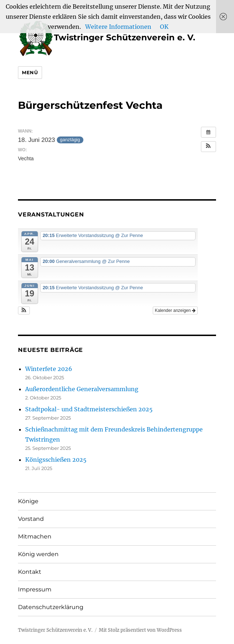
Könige (28, 501)
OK (164, 27)
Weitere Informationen (118, 27)
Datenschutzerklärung (51, 607)
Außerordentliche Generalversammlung (82, 389)
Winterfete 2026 (49, 369)
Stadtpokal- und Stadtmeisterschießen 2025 (89, 409)
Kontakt (30, 572)
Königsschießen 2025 (56, 460)
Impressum (35, 589)
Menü (30, 72)
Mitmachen (35, 536)
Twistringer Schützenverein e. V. (107, 37)
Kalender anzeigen (175, 310)
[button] (208, 147)
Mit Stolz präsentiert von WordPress (140, 630)
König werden (38, 554)
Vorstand (31, 519)
